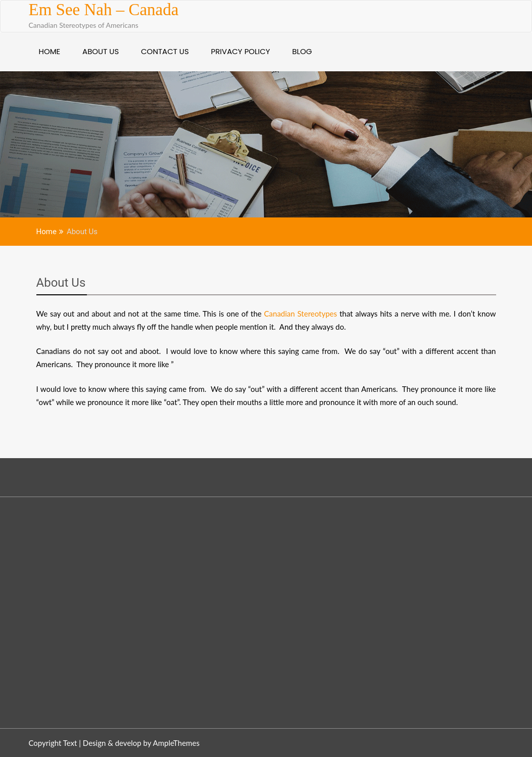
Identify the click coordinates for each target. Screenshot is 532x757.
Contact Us (165, 51)
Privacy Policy (241, 51)
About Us (101, 51)
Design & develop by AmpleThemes (141, 743)
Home (50, 51)
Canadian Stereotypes (301, 314)
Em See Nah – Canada (104, 10)
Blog (302, 51)
